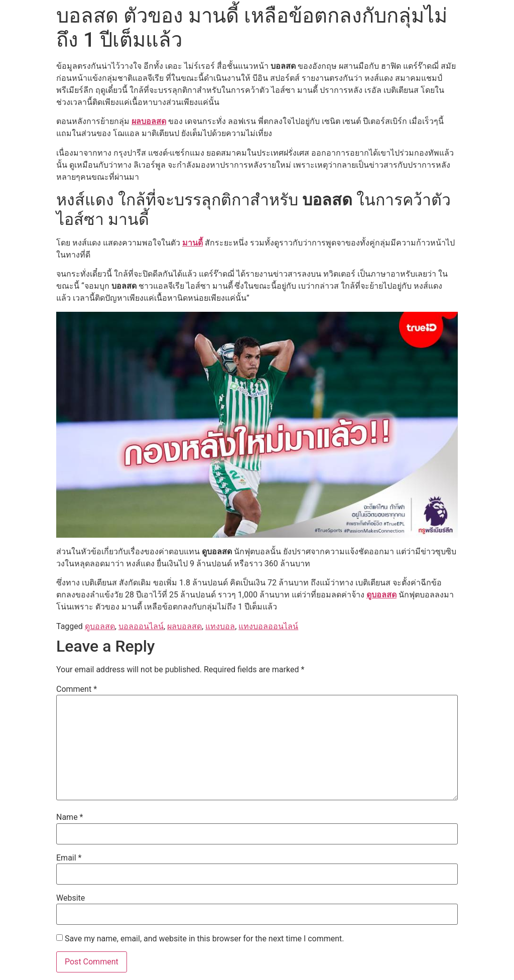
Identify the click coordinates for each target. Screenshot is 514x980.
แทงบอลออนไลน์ (268, 626)
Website (71, 898)
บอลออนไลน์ (141, 626)
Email (69, 858)
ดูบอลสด (381, 595)
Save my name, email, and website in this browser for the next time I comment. (205, 939)
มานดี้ (192, 243)
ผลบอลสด (149, 121)
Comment (77, 689)
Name (70, 817)
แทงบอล (220, 626)
